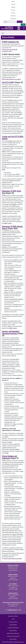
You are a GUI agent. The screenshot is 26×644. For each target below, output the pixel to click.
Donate (13, 13)
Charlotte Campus (13, 565)
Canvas (13, 10)
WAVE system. (8, 223)
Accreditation (13, 625)
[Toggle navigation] (24, 28)
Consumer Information (13, 636)
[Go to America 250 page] (19, 28)
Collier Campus (13, 574)
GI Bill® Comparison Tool (10, 42)
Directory (13, 16)
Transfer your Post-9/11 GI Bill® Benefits (13, 137)
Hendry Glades (13, 593)
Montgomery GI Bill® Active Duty (12, 192)
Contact (13, 4)
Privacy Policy (13, 631)
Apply (13, 1)
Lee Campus (13, 584)
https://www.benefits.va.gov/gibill (11, 79)
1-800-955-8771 (13, 610)
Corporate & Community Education (13, 602)
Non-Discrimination (13, 628)
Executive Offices (13, 616)
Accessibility (13, 639)
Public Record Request (13, 633)
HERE (4, 170)
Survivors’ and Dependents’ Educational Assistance (11, 332)
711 (20, 610)
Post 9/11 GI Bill (7, 82)
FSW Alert (13, 19)
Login (23, 25)
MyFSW (13, 7)
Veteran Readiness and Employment (10, 457)
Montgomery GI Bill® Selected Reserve (12, 227)
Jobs (13, 619)
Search (20, 22)
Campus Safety (13, 622)
